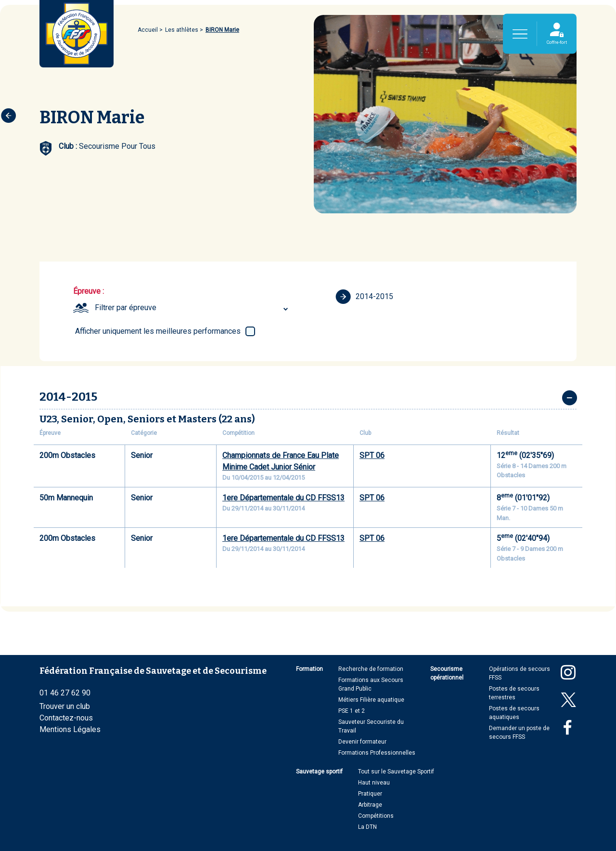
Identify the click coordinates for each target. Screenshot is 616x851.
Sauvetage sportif (319, 772)
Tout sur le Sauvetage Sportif (396, 772)
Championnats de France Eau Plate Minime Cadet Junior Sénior (281, 461)
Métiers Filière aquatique (371, 700)
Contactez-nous (66, 718)
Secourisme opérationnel (447, 673)
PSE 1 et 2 (352, 711)
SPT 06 (372, 455)
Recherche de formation (371, 669)
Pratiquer (370, 794)
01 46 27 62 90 (65, 693)
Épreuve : (89, 291)
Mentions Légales (70, 729)
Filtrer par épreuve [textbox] (126, 308)
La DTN (367, 827)
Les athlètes (182, 30)
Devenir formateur (362, 742)
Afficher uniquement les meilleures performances (158, 331)
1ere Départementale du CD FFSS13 (283, 498)
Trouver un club (65, 706)
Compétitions (376, 816)
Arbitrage (370, 805)
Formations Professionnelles (377, 753)
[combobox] (193, 308)
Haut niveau (374, 783)
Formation (309, 669)
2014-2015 (364, 297)
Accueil (148, 30)
